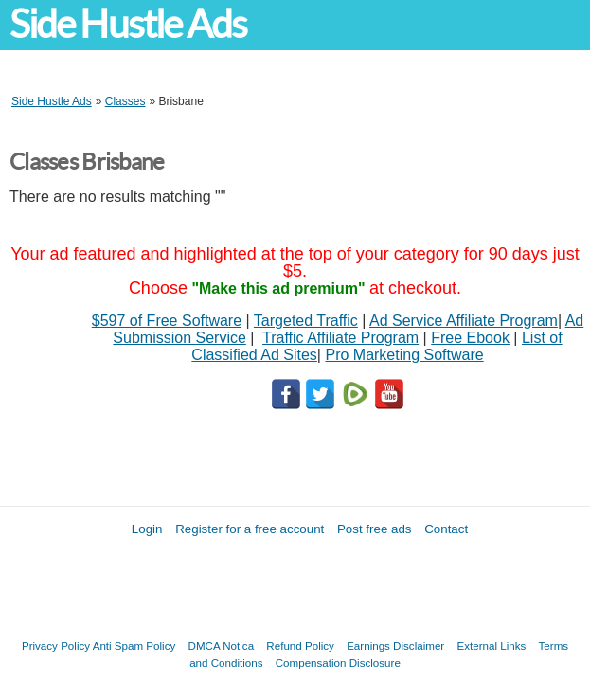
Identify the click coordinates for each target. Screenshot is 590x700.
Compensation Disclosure (338, 663)
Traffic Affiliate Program (340, 338)
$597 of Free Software (167, 321)
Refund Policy (300, 646)
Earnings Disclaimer (395, 646)
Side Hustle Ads (128, 24)
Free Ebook (470, 338)
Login (147, 529)
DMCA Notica (222, 646)
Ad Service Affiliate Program (464, 321)
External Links (491, 646)
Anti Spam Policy (134, 646)
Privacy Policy (56, 646)
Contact (446, 529)
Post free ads (375, 529)
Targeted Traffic (306, 321)
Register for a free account (250, 529)
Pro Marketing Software (404, 355)
